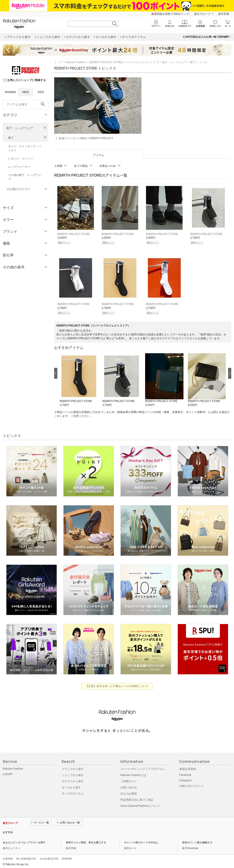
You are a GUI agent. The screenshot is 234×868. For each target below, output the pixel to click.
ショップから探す (73, 774)
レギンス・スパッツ (21, 159)
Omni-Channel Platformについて (140, 805)
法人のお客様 (129, 792)
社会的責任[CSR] (49, 857)
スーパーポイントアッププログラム (142, 768)
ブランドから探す (73, 768)
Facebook (185, 774)
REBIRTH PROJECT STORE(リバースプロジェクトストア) (124, 62)
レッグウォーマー (19, 167)
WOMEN (10, 92)
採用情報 (67, 857)
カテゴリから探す (73, 780)
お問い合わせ (129, 786)
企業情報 (8, 857)
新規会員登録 (188, 768)
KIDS (41, 92)
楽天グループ (202, 14)
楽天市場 (223, 14)
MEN (26, 92)
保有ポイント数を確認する (197, 841)
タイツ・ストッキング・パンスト (25, 148)
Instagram (186, 779)
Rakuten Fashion (76, 62)
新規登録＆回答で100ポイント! (170, 14)
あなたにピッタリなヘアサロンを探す (24, 841)
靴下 (11, 138)
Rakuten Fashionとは (133, 774)
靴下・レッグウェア (20, 128)
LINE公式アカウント (192, 785)
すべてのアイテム (73, 792)
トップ (58, 62)
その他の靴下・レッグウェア (25, 177)
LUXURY (8, 773)
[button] (79, 379)
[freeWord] (26, 105)
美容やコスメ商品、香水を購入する (86, 841)
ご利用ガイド (129, 780)
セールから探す (71, 786)
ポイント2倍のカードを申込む (141, 841)
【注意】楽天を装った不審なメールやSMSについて (117, 685)
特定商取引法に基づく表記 (137, 798)
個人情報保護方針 (26, 857)
